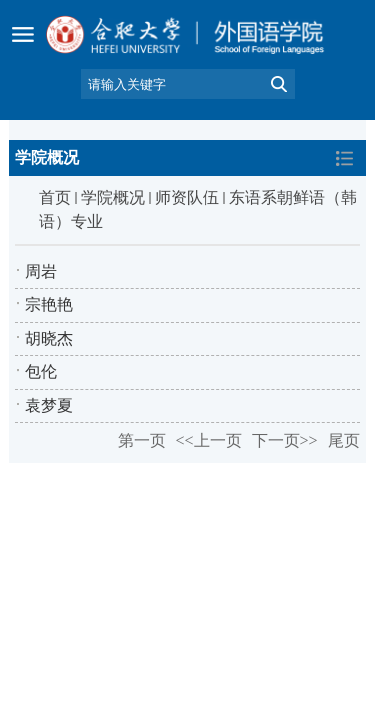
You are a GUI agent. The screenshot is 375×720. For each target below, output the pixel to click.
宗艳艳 (49, 304)
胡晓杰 (49, 338)
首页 (55, 197)
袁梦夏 (49, 405)
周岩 (41, 271)
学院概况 (113, 197)
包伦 (41, 371)
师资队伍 (187, 197)
